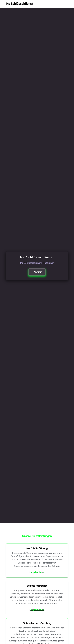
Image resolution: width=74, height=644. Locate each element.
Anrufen (38, 272)
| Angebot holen (37, 572)
